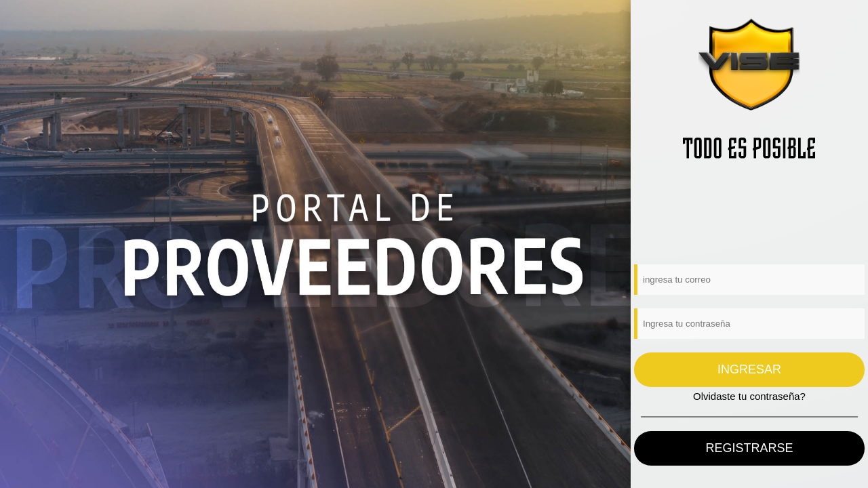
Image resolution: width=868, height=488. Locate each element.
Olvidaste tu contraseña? (749, 396)
